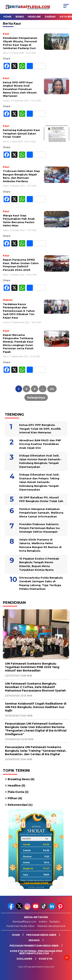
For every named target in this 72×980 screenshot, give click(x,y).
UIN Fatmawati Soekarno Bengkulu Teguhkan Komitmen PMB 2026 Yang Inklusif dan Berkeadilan (32, 667)
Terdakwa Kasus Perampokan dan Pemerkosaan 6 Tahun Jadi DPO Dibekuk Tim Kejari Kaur (19, 311)
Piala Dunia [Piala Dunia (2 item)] (18, 792)
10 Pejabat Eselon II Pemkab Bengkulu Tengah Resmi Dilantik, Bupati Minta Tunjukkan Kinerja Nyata (39, 564)
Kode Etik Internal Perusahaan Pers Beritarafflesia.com (36, 952)
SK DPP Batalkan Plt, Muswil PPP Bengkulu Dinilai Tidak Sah (41, 499)
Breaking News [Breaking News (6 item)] (21, 779)
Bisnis (20, 17)
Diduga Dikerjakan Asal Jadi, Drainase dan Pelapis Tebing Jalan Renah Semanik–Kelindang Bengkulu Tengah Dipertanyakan (39, 482)
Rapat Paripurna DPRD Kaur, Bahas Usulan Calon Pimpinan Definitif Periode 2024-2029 (21, 265)
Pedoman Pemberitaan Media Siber (34, 946)
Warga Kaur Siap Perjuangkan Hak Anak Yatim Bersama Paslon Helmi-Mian (19, 221)
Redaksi (55, 922)
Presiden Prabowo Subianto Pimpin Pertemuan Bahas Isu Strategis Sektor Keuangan (39, 528)
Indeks (43, 922)
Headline (34, 17)
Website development (51, 926)
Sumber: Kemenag (36, 887)
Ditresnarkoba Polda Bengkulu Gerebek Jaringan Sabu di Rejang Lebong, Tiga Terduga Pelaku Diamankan (41, 583)
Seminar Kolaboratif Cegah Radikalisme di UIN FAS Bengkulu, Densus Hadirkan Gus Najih (36, 707)
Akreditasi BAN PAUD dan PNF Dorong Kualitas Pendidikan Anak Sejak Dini (40, 444)
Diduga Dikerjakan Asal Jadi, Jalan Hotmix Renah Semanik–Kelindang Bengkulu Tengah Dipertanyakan (40, 461)
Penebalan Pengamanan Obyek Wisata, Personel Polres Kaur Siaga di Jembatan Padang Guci (20, 43)
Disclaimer (24, 959)
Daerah (50, 17)
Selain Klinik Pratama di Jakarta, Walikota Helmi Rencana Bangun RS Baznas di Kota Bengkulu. (40, 545)
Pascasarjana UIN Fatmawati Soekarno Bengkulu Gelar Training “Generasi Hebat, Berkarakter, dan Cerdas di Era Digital (36, 751)
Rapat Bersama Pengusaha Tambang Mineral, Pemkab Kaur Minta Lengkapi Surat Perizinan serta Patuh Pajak (18, 343)
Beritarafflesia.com (24, 922)
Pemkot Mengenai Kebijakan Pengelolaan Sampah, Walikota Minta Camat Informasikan (41, 513)
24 (52, 389)
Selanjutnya (36, 397)
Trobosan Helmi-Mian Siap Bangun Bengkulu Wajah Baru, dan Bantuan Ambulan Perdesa (21, 176)
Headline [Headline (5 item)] (16, 786)
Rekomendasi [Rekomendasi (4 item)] (20, 805)
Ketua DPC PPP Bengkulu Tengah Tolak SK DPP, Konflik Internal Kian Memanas (40, 429)
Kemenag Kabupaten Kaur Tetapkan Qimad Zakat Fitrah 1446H (22, 133)
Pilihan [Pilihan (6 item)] (15, 798)
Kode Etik (46, 959)
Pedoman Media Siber (21, 926)
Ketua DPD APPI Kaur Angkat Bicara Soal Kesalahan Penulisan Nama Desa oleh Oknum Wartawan (20, 89)
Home (7, 17)
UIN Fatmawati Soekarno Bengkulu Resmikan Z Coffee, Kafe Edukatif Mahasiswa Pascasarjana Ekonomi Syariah (35, 687)
